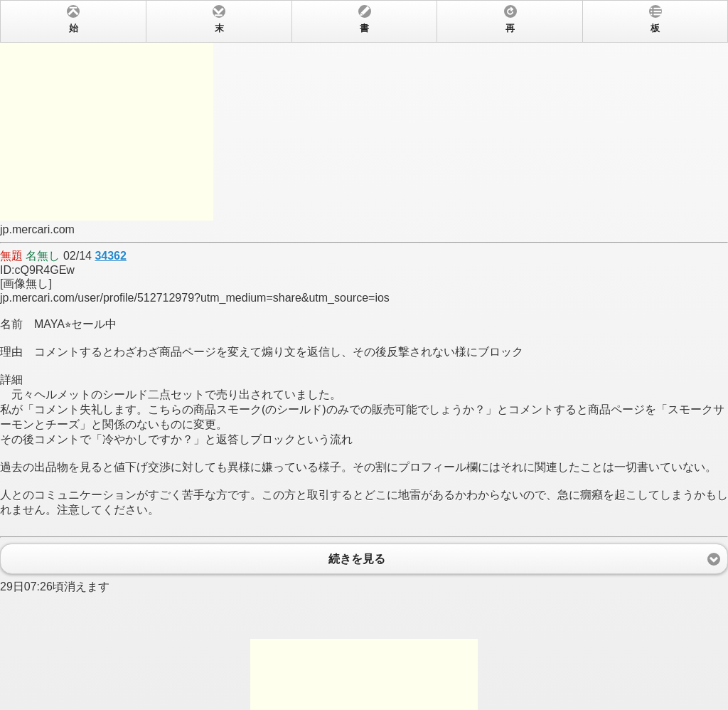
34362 (111, 256)
